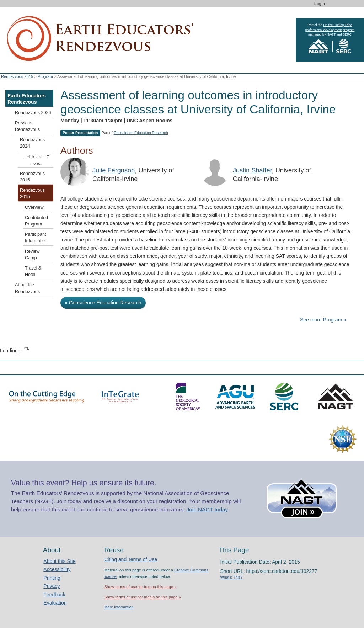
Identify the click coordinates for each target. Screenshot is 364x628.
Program (45, 76)
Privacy (52, 586)
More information (119, 607)
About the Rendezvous (27, 288)
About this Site (59, 561)
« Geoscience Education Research (103, 303)
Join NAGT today (207, 509)
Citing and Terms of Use (131, 559)
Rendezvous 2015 (17, 76)
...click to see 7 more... (36, 160)
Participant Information (36, 238)
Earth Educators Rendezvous (27, 99)
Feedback (54, 595)
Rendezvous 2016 (32, 177)
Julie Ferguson (114, 170)
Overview (34, 207)
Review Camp (32, 255)
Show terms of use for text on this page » (140, 587)
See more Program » (323, 320)
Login (320, 4)
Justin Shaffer (252, 170)
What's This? (231, 577)
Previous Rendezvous (27, 126)
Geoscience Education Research (141, 133)
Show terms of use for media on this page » (143, 597)
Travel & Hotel (33, 271)
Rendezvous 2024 (32, 143)
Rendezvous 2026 (33, 113)
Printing (52, 578)
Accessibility (57, 569)
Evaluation (55, 603)
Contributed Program (36, 221)
